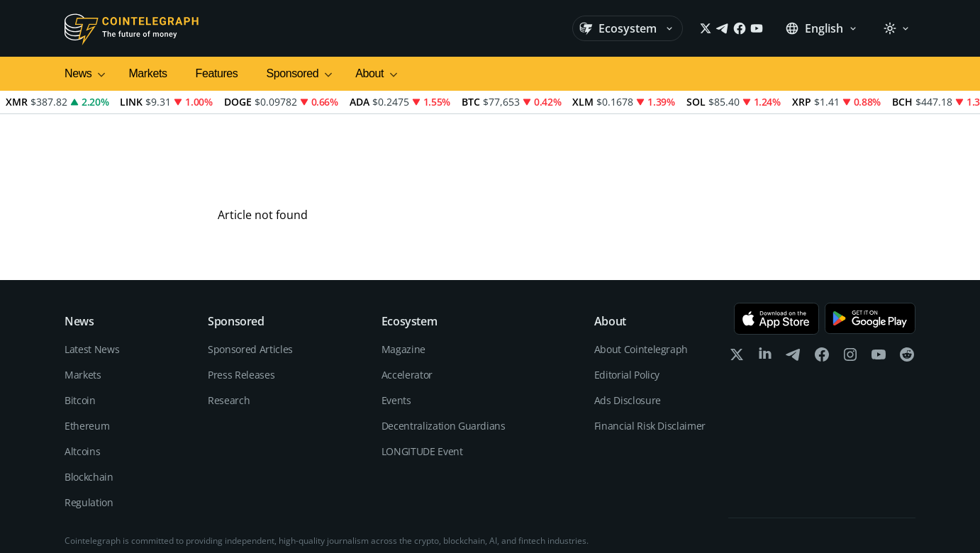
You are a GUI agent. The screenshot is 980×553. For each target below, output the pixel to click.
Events (396, 330)
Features (217, 73)
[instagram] (850, 287)
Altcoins (82, 381)
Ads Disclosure (628, 330)
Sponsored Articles (250, 279)
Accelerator (407, 305)
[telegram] (794, 287)
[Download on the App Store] (776, 248)
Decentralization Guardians (444, 356)
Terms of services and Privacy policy (844, 525)
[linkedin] (765, 287)
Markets (147, 73)
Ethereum (87, 356)
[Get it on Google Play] (870, 248)
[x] (737, 287)
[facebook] (822, 287)
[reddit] (907, 287)
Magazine (403, 279)
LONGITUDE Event (422, 381)
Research (229, 330)
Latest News (92, 279)
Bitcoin (80, 330)
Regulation (89, 432)
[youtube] (879, 287)
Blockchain (89, 407)
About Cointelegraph (641, 279)
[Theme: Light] (896, 28)
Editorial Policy (627, 305)
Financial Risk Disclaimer (650, 356)
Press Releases (241, 305)
